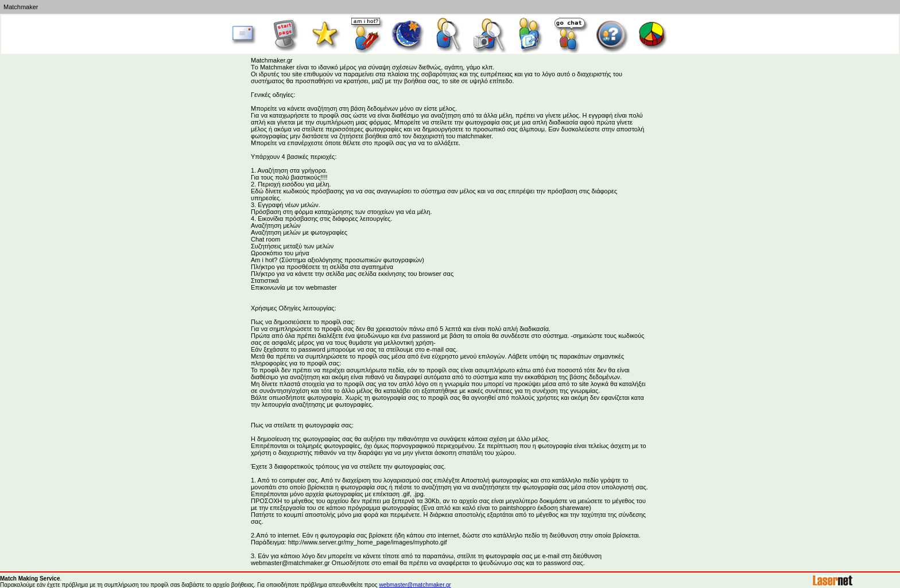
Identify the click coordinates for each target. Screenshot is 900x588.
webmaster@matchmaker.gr (415, 585)
